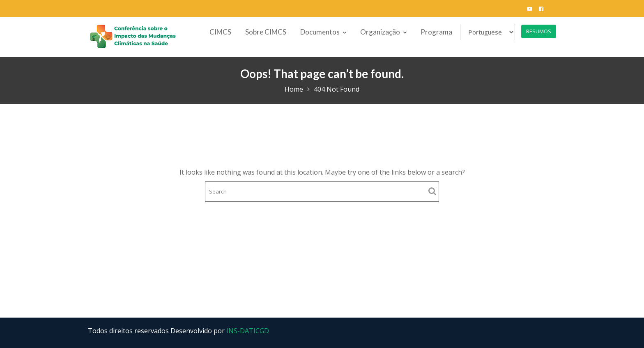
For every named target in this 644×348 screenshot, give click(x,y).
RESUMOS (539, 31)
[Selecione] (488, 32)
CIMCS (220, 32)
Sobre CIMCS (266, 32)
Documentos (320, 32)
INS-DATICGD (248, 331)
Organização (380, 32)
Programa (436, 32)
